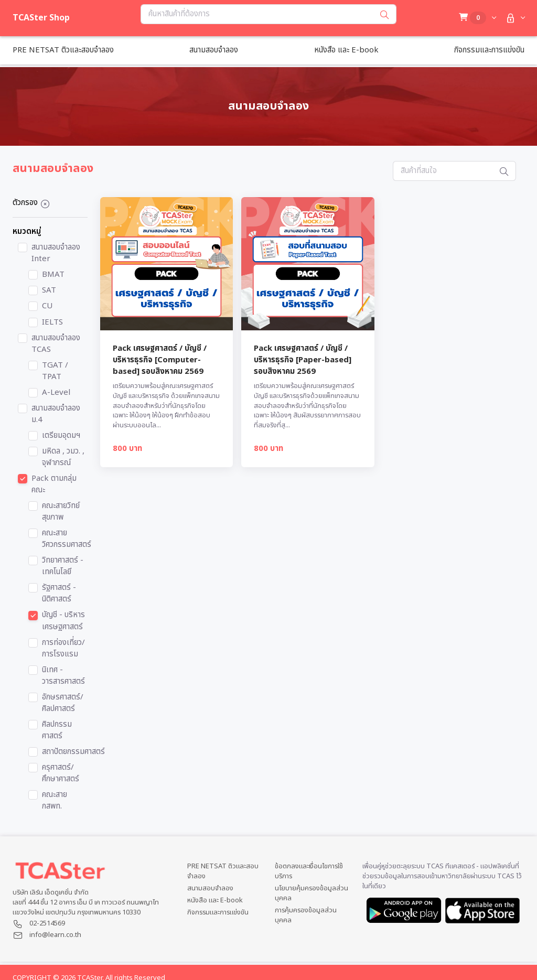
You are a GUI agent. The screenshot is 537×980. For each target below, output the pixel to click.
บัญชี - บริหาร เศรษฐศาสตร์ (63, 621)
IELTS (52, 322)
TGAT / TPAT (55, 371)
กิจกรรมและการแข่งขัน (218, 913)
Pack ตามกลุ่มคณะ (54, 484)
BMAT (53, 275)
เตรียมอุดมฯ (61, 436)
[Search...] (257, 14)
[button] (514, 18)
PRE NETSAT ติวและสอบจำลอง (223, 871)
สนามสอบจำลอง (210, 889)
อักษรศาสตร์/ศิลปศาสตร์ (63, 703)
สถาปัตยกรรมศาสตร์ (73, 752)
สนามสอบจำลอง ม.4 (56, 414)
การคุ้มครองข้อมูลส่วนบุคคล (306, 916)
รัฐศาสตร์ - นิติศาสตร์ (59, 594)
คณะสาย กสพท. (55, 801)
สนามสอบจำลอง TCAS (56, 344)
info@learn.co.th (55, 935)
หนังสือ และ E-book (215, 901)
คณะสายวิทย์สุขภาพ (61, 512)
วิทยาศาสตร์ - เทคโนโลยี (63, 566)
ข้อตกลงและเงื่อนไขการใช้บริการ (309, 871)
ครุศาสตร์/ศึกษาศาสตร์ (61, 773)
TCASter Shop (41, 18)
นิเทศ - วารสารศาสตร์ (63, 676)
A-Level (56, 393)
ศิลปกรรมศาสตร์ (57, 730)
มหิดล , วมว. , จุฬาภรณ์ (63, 457)
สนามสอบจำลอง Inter (56, 253)
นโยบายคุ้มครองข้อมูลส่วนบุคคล (312, 893)
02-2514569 (47, 923)
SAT (49, 290)
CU (47, 306)
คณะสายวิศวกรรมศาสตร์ (67, 539)
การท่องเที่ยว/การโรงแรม (63, 649)
